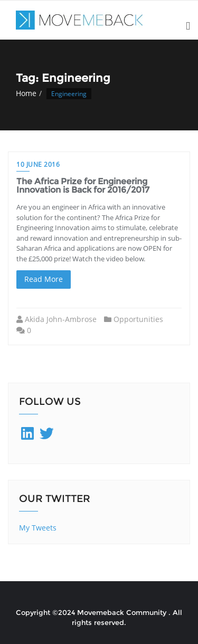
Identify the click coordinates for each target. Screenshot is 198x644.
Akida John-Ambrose (61, 319)
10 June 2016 (38, 164)
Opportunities (138, 319)
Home (26, 93)
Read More (44, 279)
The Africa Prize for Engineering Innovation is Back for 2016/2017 (83, 186)
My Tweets (38, 528)
